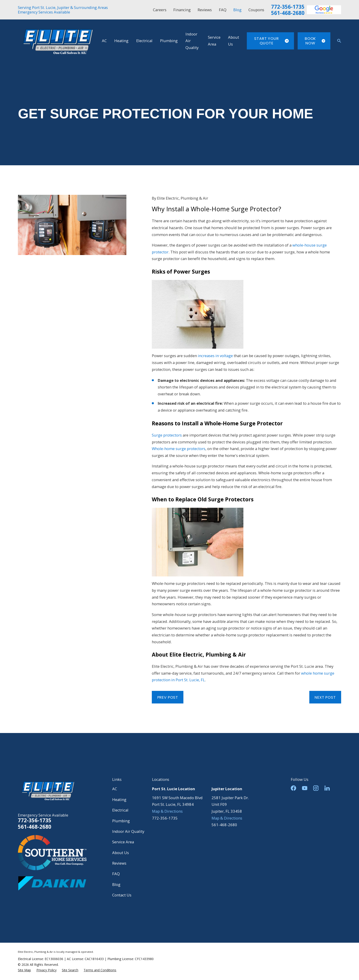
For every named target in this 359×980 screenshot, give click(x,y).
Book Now (315, 41)
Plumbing (121, 821)
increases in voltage (215, 356)
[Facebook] (293, 788)
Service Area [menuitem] (214, 41)
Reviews (205, 10)
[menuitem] (24, 970)
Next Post (325, 697)
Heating (119, 799)
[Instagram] (316, 788)
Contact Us (122, 895)
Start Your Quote (271, 41)
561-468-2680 (288, 13)
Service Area (123, 842)
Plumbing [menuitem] (169, 41)
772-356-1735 (288, 7)
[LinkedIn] (327, 788)
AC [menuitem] (104, 41)
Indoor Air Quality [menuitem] (192, 41)
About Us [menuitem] (234, 41)
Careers (160, 10)
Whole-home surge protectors (179, 449)
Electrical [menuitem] (144, 41)
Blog (237, 10)
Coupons (256, 10)
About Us (121, 853)
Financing (182, 10)
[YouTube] (305, 788)
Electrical (120, 810)
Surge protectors (167, 435)
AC (115, 789)
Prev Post (168, 697)
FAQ (223, 10)
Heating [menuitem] (121, 41)
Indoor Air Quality (128, 831)
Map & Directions (167, 811)
